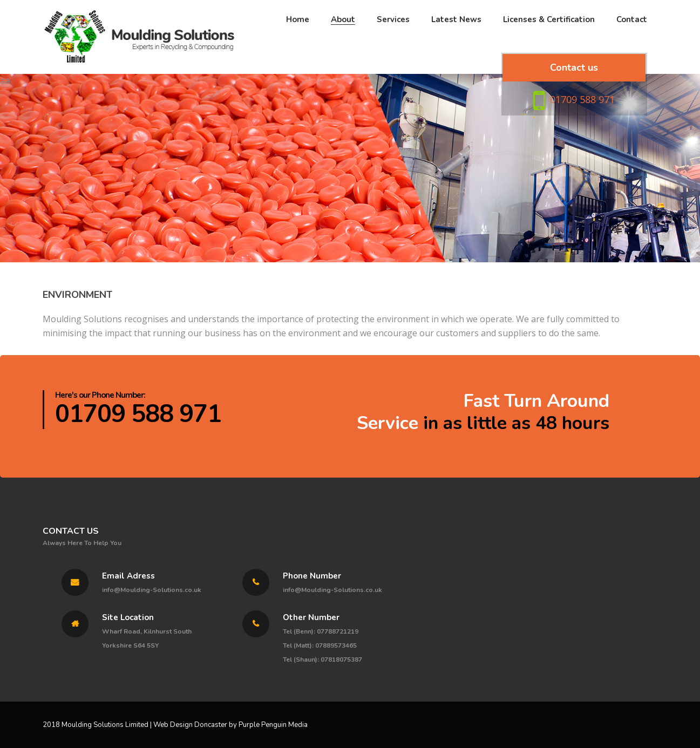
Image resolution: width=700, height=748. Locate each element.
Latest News (456, 40)
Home (298, 40)
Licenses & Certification (549, 40)
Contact (632, 40)
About (343, 40)
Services (393, 40)
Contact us (574, 92)
